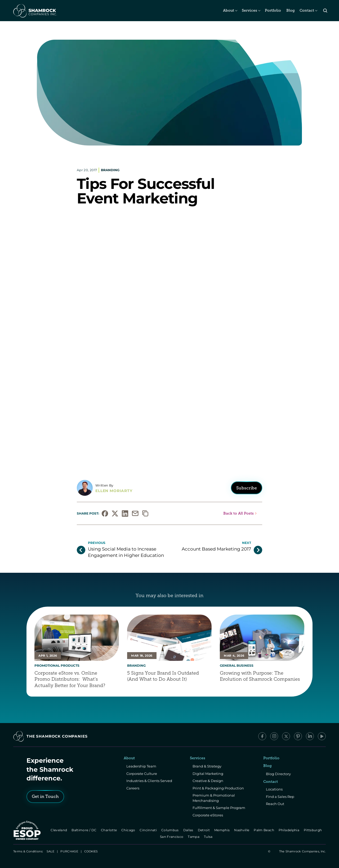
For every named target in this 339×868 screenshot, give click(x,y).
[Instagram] (274, 736)
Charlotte (109, 830)
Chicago (129, 830)
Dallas (189, 830)
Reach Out (275, 804)
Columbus (170, 830)
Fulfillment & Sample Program (219, 808)
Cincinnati (149, 830)
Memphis (222, 830)
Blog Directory (278, 774)
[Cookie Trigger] (91, 851)
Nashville (242, 830)
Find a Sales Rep (280, 797)
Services (249, 10)
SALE (50, 851)
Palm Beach (264, 830)
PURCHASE (69, 851)
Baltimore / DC (84, 830)
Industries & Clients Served (149, 781)
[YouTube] (322, 736)
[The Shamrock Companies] (35, 11)
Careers (133, 788)
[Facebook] (262, 736)
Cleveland (59, 830)
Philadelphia (289, 830)
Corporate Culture (142, 774)
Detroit (204, 830)
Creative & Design (208, 781)
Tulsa (209, 837)
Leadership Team (141, 766)
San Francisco (172, 837)
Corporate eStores (208, 815)
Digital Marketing (208, 774)
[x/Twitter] (286, 736)
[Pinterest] (298, 736)
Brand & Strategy (207, 766)
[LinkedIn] (310, 736)
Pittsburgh (313, 830)
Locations (274, 789)
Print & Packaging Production (218, 788)
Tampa (194, 837)
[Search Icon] (325, 11)
